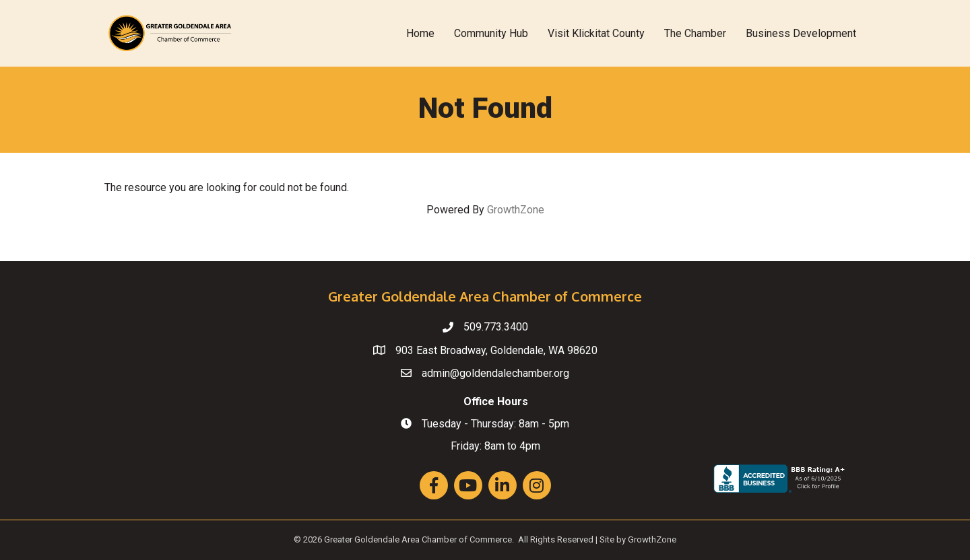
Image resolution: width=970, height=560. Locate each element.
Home (420, 33)
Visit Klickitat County (596, 33)
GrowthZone (516, 210)
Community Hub (491, 33)
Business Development (801, 33)
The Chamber (695, 33)
